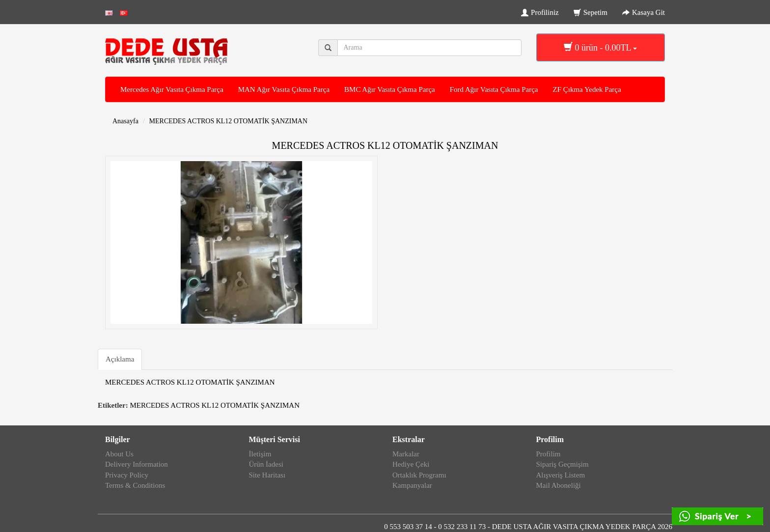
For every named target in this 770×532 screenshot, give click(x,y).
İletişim (260, 454)
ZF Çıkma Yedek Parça (587, 89)
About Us (119, 454)
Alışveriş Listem (561, 475)
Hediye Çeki (411, 464)
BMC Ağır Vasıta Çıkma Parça (390, 89)
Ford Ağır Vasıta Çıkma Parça (494, 89)
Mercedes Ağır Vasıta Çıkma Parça (172, 89)
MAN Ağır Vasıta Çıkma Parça (284, 89)
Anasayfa (125, 121)
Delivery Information (137, 464)
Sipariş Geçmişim (563, 464)
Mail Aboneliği (559, 485)
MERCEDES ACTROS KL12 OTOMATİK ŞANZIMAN (229, 121)
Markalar (406, 454)
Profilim (549, 454)
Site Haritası (267, 475)
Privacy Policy (127, 475)
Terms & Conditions (135, 485)
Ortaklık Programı (419, 475)
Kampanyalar (412, 485)
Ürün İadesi (266, 464)
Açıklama (120, 359)
